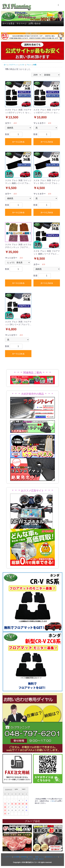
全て (5, 65)
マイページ (21, 23)
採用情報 (24, 857)
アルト (29, 65)
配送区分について (52, 857)
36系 (35, 65)
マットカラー (40, 123)
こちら (53, 801)
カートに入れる (18, 142)
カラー (8, 123)
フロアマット (13, 65)
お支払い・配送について (36, 857)
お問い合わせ (35, 23)
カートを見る (8, 23)
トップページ (7, 857)
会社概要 (16, 857)
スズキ (22, 65)
